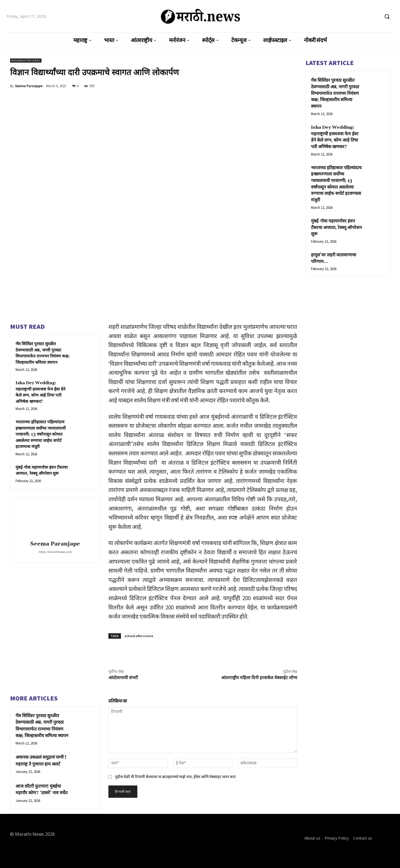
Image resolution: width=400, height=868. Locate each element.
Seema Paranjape (29, 86)
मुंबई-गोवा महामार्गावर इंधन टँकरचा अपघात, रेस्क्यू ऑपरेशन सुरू (335, 210)
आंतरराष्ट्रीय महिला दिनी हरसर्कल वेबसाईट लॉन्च (259, 678)
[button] (387, 16)
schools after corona (139, 636)
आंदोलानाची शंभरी (123, 678)
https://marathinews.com (55, 552)
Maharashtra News (26, 61)
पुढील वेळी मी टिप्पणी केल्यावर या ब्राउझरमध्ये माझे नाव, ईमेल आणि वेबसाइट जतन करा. (176, 777)
